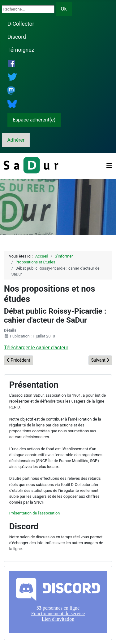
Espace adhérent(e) (34, 120)
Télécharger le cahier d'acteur (36, 348)
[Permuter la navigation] (109, 166)
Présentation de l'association (35, 513)
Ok (64, 9)
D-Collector (21, 24)
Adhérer (16, 140)
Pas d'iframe (58, 602)
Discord (17, 37)
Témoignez (21, 50)
